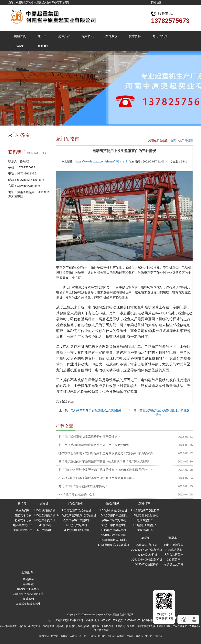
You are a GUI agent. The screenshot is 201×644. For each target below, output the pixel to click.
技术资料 (135, 36)
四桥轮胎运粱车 (174, 545)
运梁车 (173, 538)
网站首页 (20, 36)
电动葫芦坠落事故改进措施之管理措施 (96, 410)
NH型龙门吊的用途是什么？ (77, 494)
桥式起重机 (113, 503)
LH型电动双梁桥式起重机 (114, 545)
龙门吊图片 (160, 36)
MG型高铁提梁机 (45, 520)
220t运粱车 (174, 560)
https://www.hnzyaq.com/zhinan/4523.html (101, 161)
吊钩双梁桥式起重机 (114, 520)
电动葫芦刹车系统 (28, 589)
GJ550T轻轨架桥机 (147, 564)
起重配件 (27, 572)
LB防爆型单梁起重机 (114, 530)
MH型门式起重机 (77, 525)
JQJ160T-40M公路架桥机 (147, 550)
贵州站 (111, 636)
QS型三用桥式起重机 (114, 525)
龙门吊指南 (186, 140)
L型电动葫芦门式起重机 (77, 510)
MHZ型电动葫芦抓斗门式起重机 (77, 515)
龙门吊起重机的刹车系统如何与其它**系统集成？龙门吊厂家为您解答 (104, 461)
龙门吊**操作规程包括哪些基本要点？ (83, 486)
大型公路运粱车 (174, 555)
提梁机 (44, 503)
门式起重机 (76, 503)
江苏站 (92, 636)
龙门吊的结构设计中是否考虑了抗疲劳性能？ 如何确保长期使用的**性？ (106, 470)
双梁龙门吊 (23, 510)
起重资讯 (88, 36)
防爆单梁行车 (145, 530)
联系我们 (44, 46)
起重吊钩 (28, 599)
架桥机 (146, 538)
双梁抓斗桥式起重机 (114, 535)
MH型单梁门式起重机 (77, 530)
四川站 (102, 636)
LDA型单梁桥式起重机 (114, 510)
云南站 (73, 636)
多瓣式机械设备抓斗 (28, 604)
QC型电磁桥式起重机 (114, 540)
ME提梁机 (45, 525)
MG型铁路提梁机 (45, 510)
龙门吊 (42, 36)
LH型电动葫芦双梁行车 (145, 510)
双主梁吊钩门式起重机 (77, 520)
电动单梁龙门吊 (23, 525)
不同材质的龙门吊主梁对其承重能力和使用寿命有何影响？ (97, 478)
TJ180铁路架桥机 (147, 555)
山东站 (64, 636)
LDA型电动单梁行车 (145, 525)
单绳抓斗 (28, 579)
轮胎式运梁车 (174, 550)
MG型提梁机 (45, 530)
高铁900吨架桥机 (147, 545)
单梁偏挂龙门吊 (23, 530)
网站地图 (156, 2)
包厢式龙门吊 (23, 520)
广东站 (55, 636)
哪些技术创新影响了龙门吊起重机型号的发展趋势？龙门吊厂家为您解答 (106, 453)
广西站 (130, 636)
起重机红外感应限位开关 (28, 594)
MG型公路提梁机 (45, 515)
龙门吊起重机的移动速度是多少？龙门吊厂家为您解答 (94, 445)
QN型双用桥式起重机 (114, 515)
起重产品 (64, 36)
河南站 (121, 636)
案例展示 (111, 36)
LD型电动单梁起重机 (145, 515)
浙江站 (83, 636)
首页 (173, 140)
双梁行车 (144, 503)
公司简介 (20, 46)
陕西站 (139, 636)
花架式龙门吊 (23, 515)
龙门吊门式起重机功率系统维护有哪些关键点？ (89, 437)
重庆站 (149, 636)
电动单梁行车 (145, 520)
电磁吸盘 (28, 584)
